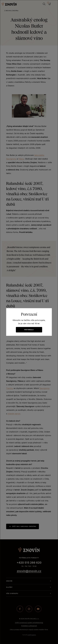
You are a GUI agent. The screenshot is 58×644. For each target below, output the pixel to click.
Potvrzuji (29, 330)
